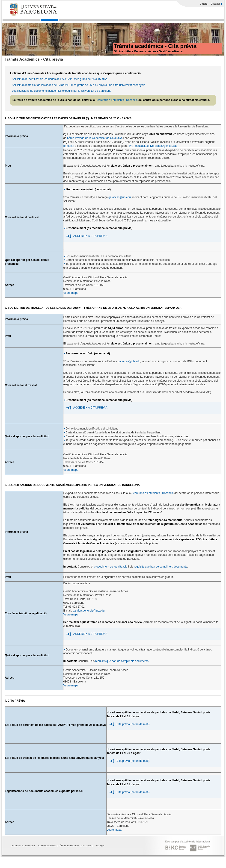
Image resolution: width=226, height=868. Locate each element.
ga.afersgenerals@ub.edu (89, 611)
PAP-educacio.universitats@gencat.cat (153, 146)
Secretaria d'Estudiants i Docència (116, 100)
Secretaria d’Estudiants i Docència (153, 493)
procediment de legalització (111, 567)
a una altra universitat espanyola (125, 85)
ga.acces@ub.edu (120, 197)
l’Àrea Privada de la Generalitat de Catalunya (95, 138)
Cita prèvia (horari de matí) (133, 724)
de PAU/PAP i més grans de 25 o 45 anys (79, 85)
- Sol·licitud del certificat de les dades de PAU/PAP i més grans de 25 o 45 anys (59, 79)
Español (215, 4)
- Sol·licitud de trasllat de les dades (32, 85)
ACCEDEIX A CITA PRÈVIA (90, 236)
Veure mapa (71, 293)
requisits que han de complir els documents (161, 567)
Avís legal (100, 846)
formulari (69, 146)
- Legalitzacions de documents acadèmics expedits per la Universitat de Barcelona (61, 91)
